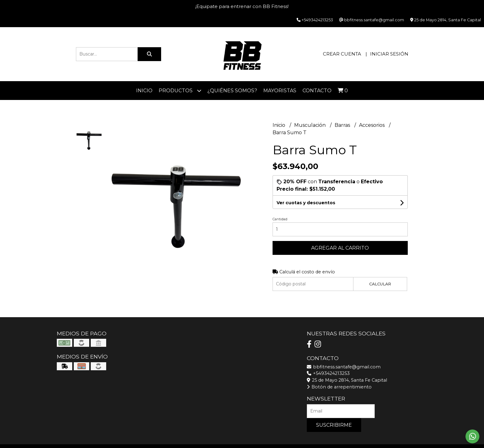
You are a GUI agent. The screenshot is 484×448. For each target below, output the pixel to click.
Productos (180, 91)
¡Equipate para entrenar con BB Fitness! (242, 6)
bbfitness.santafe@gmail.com (344, 367)
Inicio (144, 91)
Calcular (380, 284)
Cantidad (280, 219)
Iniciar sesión (389, 54)
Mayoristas (280, 91)
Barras (343, 125)
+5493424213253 (328, 373)
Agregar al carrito (340, 248)
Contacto (317, 91)
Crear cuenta (342, 54)
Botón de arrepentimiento (339, 387)
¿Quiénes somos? (232, 91)
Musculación (311, 125)
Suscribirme (334, 425)
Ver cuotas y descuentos (306, 203)
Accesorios (372, 125)
